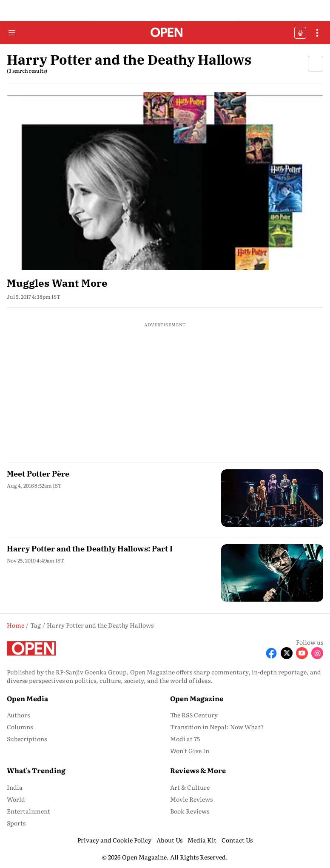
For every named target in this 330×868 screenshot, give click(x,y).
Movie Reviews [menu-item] (191, 799)
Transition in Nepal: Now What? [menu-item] (217, 727)
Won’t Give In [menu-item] (190, 751)
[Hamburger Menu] (12, 33)
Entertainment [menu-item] (28, 811)
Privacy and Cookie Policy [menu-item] (114, 840)
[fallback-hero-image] (165, 181)
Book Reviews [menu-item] (190, 811)
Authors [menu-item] (18, 715)
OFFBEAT (300, 33)
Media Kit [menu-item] (202, 840)
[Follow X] (287, 653)
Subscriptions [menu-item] (27, 739)
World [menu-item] (16, 799)
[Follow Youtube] (302, 653)
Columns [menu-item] (20, 727)
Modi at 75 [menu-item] (185, 739)
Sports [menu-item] (16, 823)
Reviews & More (198, 770)
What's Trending (36, 770)
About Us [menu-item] (169, 840)
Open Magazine (197, 698)
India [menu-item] (15, 787)
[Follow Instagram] (317, 653)
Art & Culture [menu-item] (190, 787)
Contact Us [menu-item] (237, 840)
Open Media (27, 698)
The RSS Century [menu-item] (194, 715)
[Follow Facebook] (271, 653)
